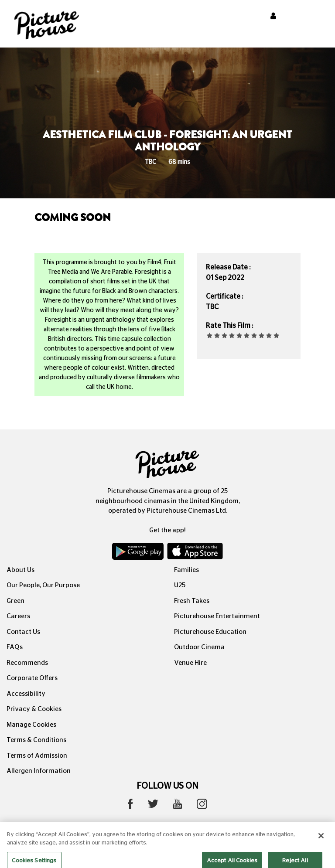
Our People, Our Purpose (43, 585)
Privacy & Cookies (34, 709)
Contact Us (23, 632)
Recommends (27, 663)
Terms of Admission (37, 756)
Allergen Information (39, 771)
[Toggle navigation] (317, 17)
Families (186, 570)
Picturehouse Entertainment (217, 616)
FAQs (15, 647)
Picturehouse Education (210, 632)
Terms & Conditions (36, 740)
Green (15, 601)
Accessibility (26, 694)
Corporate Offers (32, 678)
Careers (18, 616)
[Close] (321, 843)
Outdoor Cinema (199, 647)
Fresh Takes (192, 601)
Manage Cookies (31, 725)
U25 (180, 585)
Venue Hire (190, 663)
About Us (21, 570)
